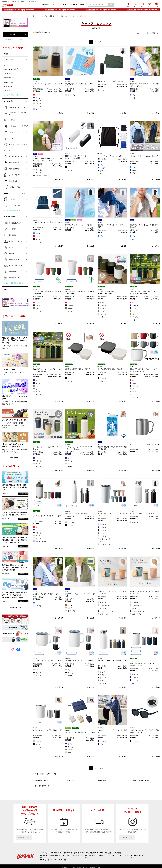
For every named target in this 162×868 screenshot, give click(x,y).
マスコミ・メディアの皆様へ (59, 858)
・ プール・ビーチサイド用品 (140, 781)
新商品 (45, 5)
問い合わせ (46, 858)
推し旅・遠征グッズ (13, 267)
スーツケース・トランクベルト (16, 115)
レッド (36, 96)
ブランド (54, 5)
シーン (74, 5)
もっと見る (59, 114)
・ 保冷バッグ (102, 781)
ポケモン (7, 74)
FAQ (97, 854)
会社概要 (44, 856)
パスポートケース (12, 139)
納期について (66, 854)
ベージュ (37, 104)
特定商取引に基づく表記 (57, 856)
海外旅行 (9, 254)
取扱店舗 (103, 854)
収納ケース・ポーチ (13, 133)
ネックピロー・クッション (15, 145)
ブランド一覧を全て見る (12, 96)
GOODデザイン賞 (12, 206)
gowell (6, 66)
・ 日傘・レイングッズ (40, 781)
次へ (101, 42)
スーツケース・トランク (14, 108)
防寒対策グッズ (12, 279)
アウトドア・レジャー (61, 17)
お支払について (76, 854)
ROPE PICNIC (8, 87)
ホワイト (37, 107)
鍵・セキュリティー (13, 157)
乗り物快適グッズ (12, 224)
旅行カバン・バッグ (13, 121)
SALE (82, 5)
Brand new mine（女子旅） (12, 70)
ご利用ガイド (44, 854)
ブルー (133, 96)
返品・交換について (88, 854)
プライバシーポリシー (74, 856)
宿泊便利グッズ (12, 236)
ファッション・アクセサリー (16, 194)
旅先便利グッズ (12, 230)
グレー (101, 309)
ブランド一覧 (8, 60)
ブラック (37, 101)
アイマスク (10, 151)
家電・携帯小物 (12, 164)
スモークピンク (104, 539)
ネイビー (37, 99)
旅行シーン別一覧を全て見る (13, 284)
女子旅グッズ (11, 248)
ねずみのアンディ (10, 79)
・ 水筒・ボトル (71, 781)
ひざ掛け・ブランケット (14, 188)
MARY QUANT (9, 83)
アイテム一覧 (8, 102)
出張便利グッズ (12, 260)
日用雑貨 (9, 200)
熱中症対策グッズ (12, 273)
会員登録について (55, 854)
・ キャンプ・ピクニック (41, 787)
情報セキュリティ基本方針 (92, 856)
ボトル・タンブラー (13, 176)
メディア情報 (112, 854)
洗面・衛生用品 (12, 170)
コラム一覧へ (15, 609)
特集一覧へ (15, 458)
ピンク (69, 609)
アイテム (65, 5)
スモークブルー (39, 110)
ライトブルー (71, 96)
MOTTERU (7, 92)
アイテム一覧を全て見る (12, 211)
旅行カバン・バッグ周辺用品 (16, 127)
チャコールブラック (41, 176)
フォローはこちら (133, 839)
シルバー (69, 523)
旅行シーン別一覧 (48, 17)
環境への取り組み (133, 856)
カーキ (101, 91)
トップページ (37, 17)
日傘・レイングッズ (13, 182)
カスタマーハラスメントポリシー (114, 856)
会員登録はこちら (30, 839)
